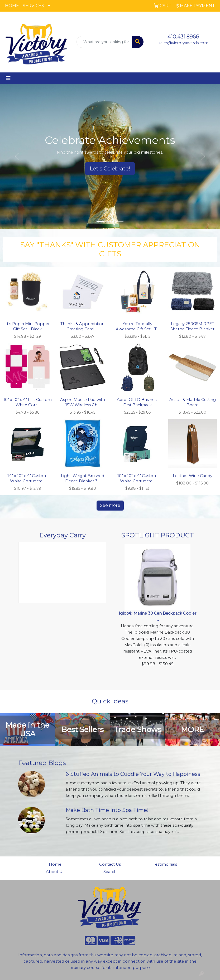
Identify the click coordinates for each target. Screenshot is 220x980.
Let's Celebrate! (110, 169)
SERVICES (33, 6)
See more (110, 505)
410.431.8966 (183, 37)
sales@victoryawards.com (183, 43)
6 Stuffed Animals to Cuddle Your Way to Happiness (133, 774)
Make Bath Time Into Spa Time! (107, 810)
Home (55, 864)
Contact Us (110, 864)
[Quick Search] (104, 42)
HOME (12, 6)
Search (110, 872)
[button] (16, 156)
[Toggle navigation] (8, 78)
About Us (55, 872)
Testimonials (165, 864)
